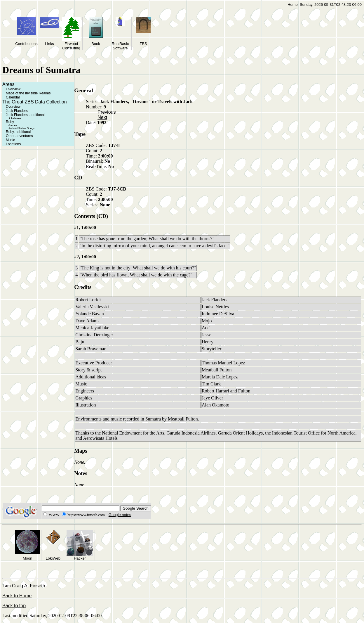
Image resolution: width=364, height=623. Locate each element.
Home (293, 5)
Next (102, 117)
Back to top (14, 606)
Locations (13, 144)
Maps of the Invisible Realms (28, 93)
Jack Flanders (17, 111)
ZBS (143, 44)
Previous (107, 112)
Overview (13, 89)
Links (49, 44)
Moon (28, 558)
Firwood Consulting (71, 46)
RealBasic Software (120, 46)
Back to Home (17, 596)
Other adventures (19, 136)
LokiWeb (53, 558)
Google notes (120, 515)
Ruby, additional (18, 132)
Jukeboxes (15, 118)
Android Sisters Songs (21, 128)
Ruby (10, 122)
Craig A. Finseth (29, 586)
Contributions (26, 44)
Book (96, 44)
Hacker (80, 558)
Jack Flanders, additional (25, 115)
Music (10, 140)
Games (13, 125)
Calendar (13, 97)
